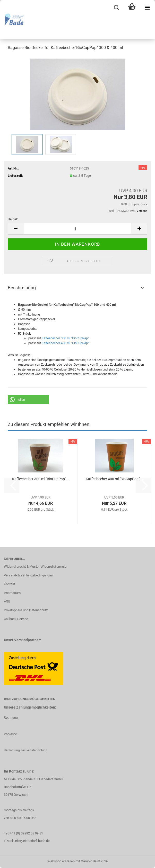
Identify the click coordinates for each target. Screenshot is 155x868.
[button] (15, 229)
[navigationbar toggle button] (147, 8)
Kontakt (10, 584)
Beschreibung (22, 288)
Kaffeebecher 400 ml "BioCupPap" (65, 343)
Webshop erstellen (61, 861)
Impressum (12, 593)
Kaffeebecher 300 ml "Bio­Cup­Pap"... (41, 479)
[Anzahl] (77, 229)
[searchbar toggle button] (116, 8)
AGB (7, 601)
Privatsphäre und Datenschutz (26, 610)
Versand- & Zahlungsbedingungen (28, 575)
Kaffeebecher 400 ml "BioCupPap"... (114, 479)
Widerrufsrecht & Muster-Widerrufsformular (36, 566)
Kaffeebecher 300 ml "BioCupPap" (65, 338)
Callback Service (16, 619)
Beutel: (13, 219)
